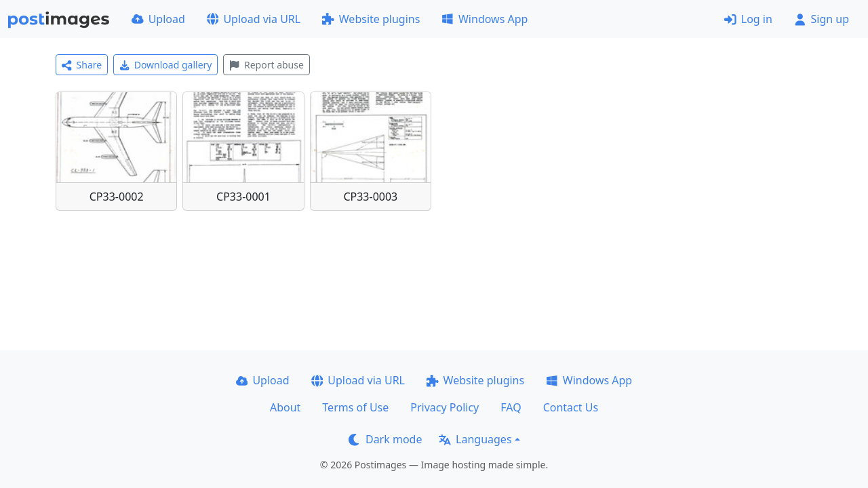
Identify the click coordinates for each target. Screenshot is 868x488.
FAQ (511, 407)
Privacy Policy (445, 407)
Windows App (485, 19)
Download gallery (165, 65)
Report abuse (266, 65)
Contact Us (571, 407)
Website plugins (371, 19)
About (285, 407)
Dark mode (385, 439)
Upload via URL (254, 19)
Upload (158, 19)
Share (82, 65)
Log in (748, 19)
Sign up (822, 19)
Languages (475, 439)
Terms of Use (355, 407)
